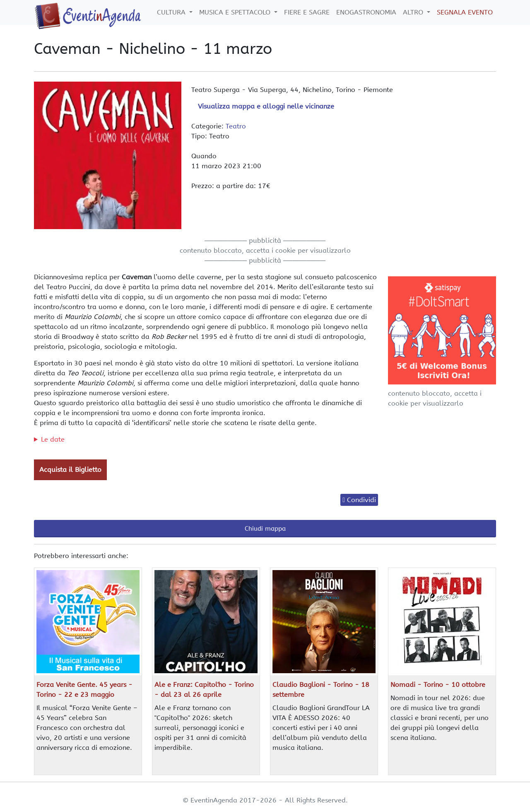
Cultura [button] (172, 12)
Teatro (236, 126)
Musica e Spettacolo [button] (236, 12)
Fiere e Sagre (307, 12)
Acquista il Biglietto (70, 470)
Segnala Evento (465, 12)
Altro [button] (414, 12)
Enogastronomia (366, 12)
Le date (53, 439)
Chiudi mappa (265, 529)
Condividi (361, 500)
